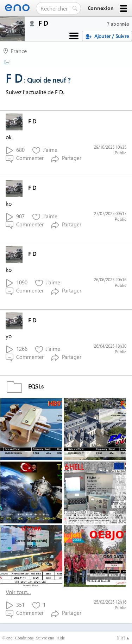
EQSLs (25, 386)
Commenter (25, 158)
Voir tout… (18, 592)
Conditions (24, 638)
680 (15, 150)
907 (15, 217)
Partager (66, 158)
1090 (17, 283)
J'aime (45, 150)
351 (15, 605)
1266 (17, 349)
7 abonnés (118, 24)
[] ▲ (123, 638)
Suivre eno (45, 638)
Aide (61, 638)
